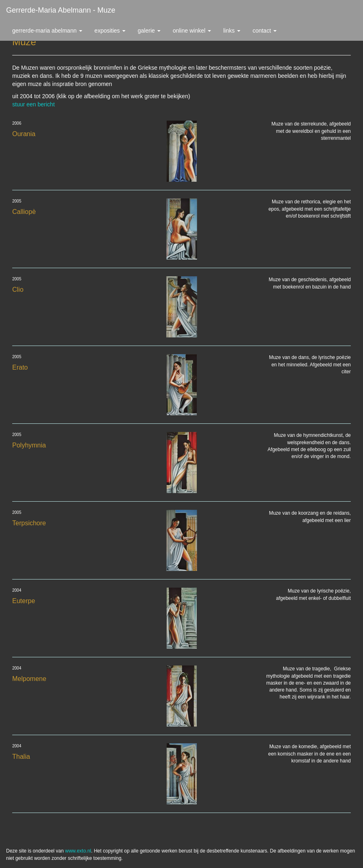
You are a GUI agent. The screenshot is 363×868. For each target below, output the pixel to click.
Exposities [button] (110, 31)
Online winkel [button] (192, 31)
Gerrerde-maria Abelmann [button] (47, 31)
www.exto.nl (78, 851)
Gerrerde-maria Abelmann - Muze (61, 10)
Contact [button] (265, 31)
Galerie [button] (149, 31)
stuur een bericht (33, 104)
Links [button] (232, 31)
